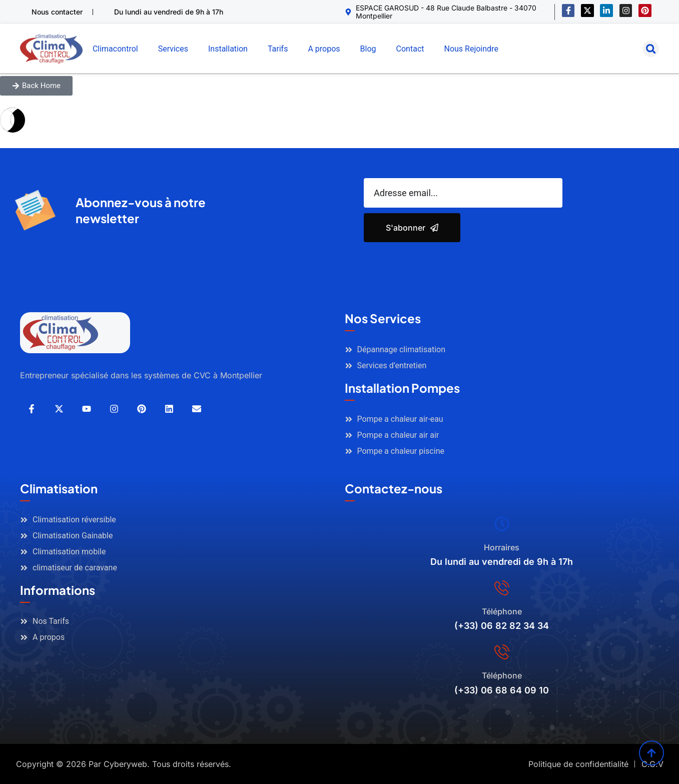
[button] (651, 49)
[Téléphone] (502, 588)
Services (173, 49)
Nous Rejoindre (471, 49)
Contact (410, 49)
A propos (324, 49)
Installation (228, 49)
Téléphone (502, 611)
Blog (368, 49)
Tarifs (278, 49)
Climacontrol (115, 49)
